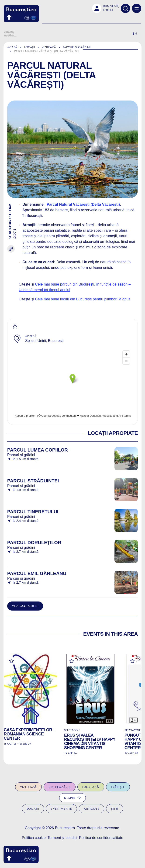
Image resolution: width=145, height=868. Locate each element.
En (135, 34)
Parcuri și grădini (77, 47)
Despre (72, 798)
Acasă (12, 47)
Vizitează (49, 47)
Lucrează (91, 787)
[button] (105, 8)
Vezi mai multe (25, 606)
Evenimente (61, 809)
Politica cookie (34, 838)
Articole (91, 809)
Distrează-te (60, 787)
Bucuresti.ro (65, 828)
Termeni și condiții (62, 838)
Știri (115, 809)
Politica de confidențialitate (101, 838)
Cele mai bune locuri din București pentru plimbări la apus (83, 299)
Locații (29, 47)
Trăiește (118, 787)
